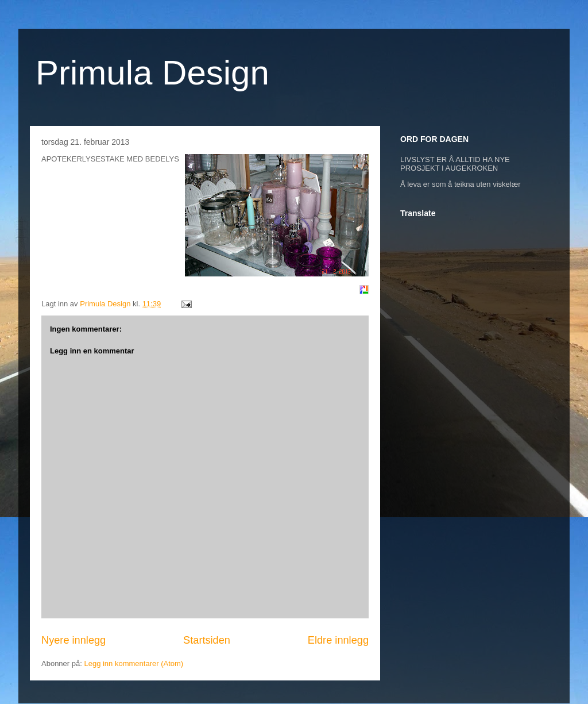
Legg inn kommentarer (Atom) (134, 663)
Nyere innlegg (73, 640)
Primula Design (152, 73)
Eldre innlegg (338, 640)
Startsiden (207, 640)
